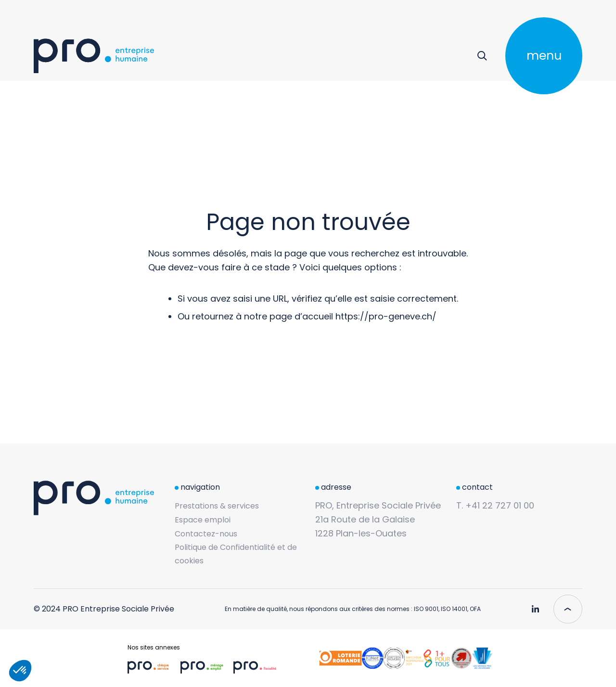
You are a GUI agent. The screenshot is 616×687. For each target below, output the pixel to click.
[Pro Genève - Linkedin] (535, 605)
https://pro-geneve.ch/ (386, 316)
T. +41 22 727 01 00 (495, 505)
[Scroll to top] (568, 609)
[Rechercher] (482, 56)
